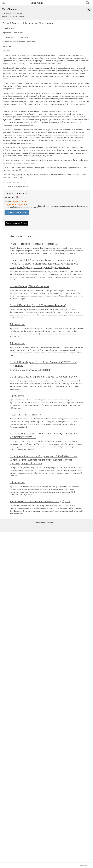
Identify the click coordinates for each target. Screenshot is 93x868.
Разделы (50, 522)
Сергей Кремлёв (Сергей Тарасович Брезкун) (38, 305)
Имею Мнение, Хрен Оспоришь (30, 286)
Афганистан (17, 324)
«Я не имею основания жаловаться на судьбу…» (40, 501)
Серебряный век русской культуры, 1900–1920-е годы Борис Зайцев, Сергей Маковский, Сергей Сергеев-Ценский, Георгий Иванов (43, 460)
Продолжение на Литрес (16, 223)
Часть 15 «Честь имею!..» (26, 415)
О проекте (41, 522)
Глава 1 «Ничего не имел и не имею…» (34, 244)
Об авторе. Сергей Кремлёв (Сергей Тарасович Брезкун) (45, 377)
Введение (84, 865)
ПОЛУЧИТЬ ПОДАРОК (17, 213)
